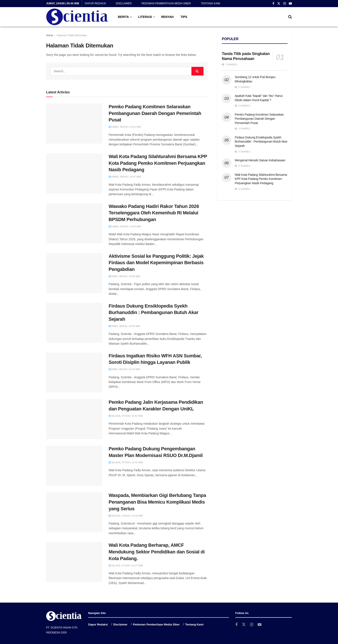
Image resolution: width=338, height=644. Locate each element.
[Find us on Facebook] (236, 625)
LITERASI (145, 17)
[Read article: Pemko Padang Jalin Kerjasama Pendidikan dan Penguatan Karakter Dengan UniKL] (74, 419)
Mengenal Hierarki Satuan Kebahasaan (260, 160)
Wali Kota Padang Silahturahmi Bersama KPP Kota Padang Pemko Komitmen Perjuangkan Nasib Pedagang (158, 163)
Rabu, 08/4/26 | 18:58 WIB (124, 276)
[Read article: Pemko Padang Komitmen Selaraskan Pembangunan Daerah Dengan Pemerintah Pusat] (74, 124)
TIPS (184, 17)
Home (50, 35)
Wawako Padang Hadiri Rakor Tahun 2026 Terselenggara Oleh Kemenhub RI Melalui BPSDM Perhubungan (154, 213)
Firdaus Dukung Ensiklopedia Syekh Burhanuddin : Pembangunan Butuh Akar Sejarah (153, 313)
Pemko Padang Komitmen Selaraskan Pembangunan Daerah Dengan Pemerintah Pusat (155, 113)
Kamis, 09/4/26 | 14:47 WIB (125, 177)
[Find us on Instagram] (252, 625)
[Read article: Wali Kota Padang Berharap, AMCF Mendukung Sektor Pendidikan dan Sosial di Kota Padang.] (74, 562)
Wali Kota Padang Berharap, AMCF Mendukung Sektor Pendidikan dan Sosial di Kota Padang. (157, 552)
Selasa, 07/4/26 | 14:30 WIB (126, 516)
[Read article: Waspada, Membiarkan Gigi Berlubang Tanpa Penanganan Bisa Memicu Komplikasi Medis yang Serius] (74, 512)
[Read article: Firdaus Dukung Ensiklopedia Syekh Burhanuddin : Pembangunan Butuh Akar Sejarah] (74, 323)
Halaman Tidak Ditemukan (72, 35)
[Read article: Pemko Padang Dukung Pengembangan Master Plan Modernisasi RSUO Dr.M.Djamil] (74, 466)
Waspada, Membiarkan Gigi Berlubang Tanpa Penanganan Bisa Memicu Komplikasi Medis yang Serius (157, 502)
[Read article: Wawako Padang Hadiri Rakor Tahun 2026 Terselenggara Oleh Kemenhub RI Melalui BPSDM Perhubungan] (74, 223)
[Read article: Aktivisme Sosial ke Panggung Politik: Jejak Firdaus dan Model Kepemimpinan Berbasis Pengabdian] (74, 273)
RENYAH (167, 17)
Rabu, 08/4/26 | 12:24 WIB (124, 369)
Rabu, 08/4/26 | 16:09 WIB (124, 326)
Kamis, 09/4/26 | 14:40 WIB (125, 226)
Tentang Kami (210, 3)
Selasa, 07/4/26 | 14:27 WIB (126, 565)
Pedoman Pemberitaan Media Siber (166, 3)
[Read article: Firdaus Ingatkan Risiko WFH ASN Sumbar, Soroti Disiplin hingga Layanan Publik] (74, 373)
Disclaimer (124, 3)
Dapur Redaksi (95, 3)
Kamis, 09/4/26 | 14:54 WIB (125, 127)
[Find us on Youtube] (260, 625)
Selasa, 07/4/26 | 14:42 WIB (126, 416)
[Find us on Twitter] (244, 625)
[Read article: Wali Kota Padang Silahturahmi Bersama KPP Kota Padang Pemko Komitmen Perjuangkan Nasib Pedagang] (74, 173)
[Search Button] (290, 17)
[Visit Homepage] (77, 17)
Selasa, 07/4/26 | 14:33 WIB (126, 462)
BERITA (123, 17)
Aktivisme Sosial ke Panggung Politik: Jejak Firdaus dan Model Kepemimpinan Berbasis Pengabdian (156, 263)
